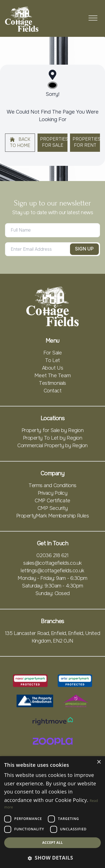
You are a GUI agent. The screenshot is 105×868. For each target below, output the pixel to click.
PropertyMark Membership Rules (53, 516)
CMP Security (53, 508)
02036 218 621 (52, 555)
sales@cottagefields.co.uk (53, 563)
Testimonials (53, 383)
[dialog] (53, 812)
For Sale (53, 353)
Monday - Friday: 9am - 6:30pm (53, 578)
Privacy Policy (53, 493)
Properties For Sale (54, 142)
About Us (53, 368)
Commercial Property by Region (53, 446)
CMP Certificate (52, 501)
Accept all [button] (53, 843)
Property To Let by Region (53, 438)
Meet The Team (53, 376)
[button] (53, 858)
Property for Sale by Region (53, 430)
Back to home (20, 143)
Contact (53, 391)
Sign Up (84, 249)
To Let (52, 360)
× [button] (99, 762)
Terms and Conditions (53, 485)
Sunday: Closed (53, 593)
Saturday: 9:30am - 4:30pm (53, 586)
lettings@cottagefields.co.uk (52, 571)
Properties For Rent (86, 142)
